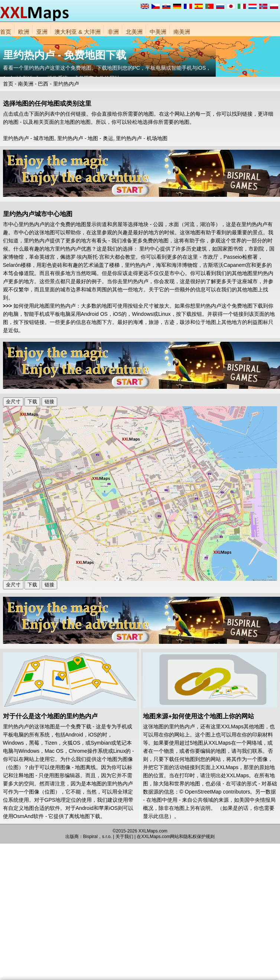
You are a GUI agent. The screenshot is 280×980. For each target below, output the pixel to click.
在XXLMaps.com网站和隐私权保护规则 (176, 837)
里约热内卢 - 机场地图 (141, 138)
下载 (32, 402)
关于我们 (124, 837)
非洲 (113, 32)
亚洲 (42, 32)
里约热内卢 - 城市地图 (29, 138)
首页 (6, 32)
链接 (49, 402)
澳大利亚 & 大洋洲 (78, 32)
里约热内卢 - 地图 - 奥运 (85, 138)
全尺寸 (13, 402)
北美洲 (134, 32)
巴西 (43, 84)
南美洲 (182, 32)
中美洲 (158, 32)
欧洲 (24, 32)
